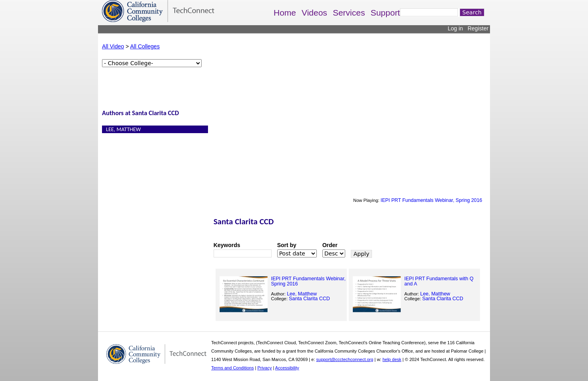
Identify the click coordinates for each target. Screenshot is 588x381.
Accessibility (287, 368)
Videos (314, 13)
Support (385, 13)
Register (478, 28)
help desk (392, 359)
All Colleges (145, 46)
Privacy (264, 368)
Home (285, 13)
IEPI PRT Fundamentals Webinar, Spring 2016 (431, 200)
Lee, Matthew (123, 129)
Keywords (227, 245)
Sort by (287, 245)
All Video (113, 46)
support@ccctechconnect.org (345, 359)
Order (330, 245)
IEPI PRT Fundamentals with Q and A (439, 281)
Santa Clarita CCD (309, 299)
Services (349, 13)
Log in (455, 28)
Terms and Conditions (232, 368)
